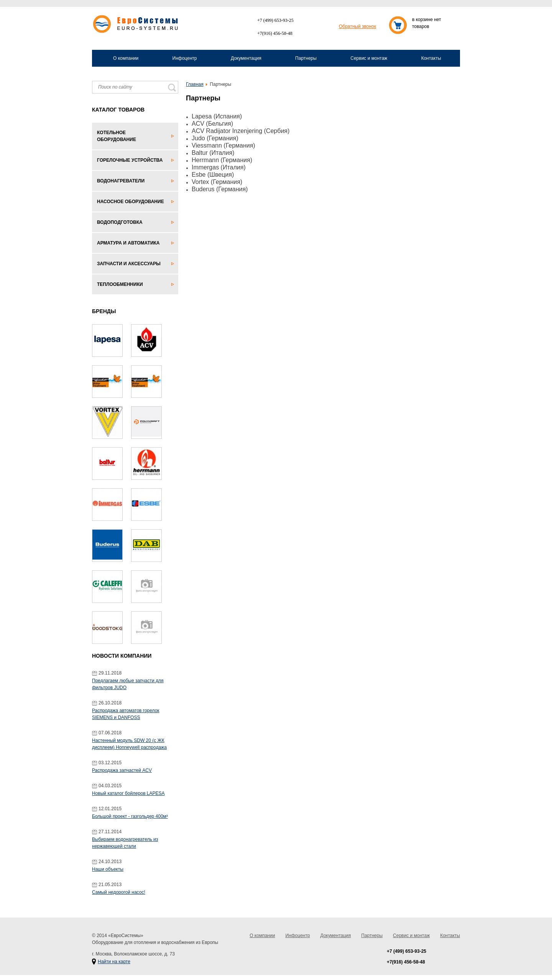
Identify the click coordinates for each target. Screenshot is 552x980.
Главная (195, 84)
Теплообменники (120, 284)
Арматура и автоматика (128, 243)
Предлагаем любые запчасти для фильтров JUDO (128, 684)
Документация (246, 58)
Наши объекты (108, 869)
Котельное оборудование (117, 136)
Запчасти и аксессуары (129, 264)
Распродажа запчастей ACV (122, 770)
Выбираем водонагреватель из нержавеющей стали (125, 843)
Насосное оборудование (131, 202)
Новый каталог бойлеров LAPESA (128, 793)
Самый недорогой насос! (119, 892)
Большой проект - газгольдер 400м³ (130, 816)
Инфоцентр (185, 58)
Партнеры (306, 58)
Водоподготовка (120, 222)
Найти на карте (114, 962)
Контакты (431, 58)
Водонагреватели (121, 181)
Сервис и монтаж (369, 58)
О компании (126, 58)
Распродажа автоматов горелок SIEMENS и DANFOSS (126, 714)
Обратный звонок (357, 26)
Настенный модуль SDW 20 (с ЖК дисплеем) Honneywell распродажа (129, 744)
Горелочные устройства (130, 160)
